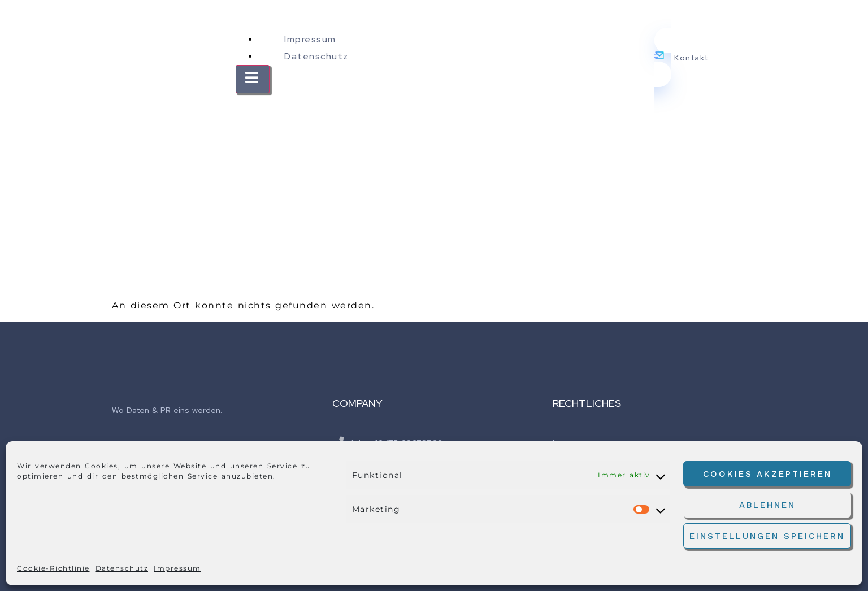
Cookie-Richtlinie (53, 568)
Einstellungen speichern (767, 536)
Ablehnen (767, 505)
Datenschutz (122, 568)
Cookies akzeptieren (767, 474)
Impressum (177, 568)
